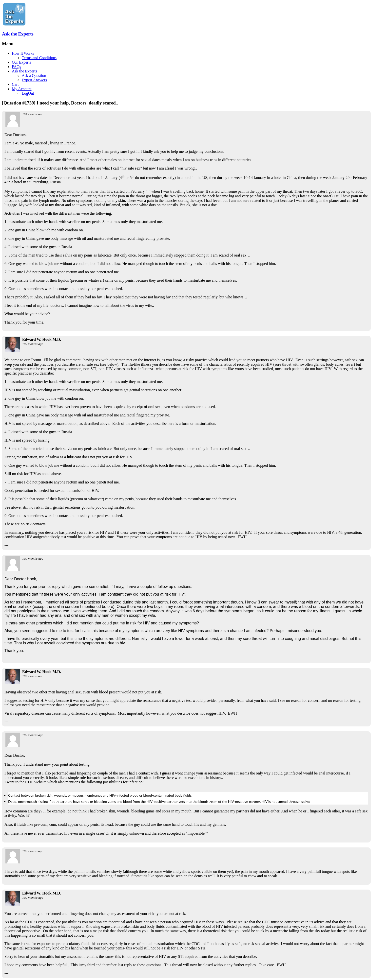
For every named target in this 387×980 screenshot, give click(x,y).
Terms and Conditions (39, 58)
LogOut (28, 93)
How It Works (23, 53)
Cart (15, 84)
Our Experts (21, 62)
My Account (22, 89)
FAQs (16, 67)
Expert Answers (34, 80)
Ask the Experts (18, 34)
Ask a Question (34, 76)
